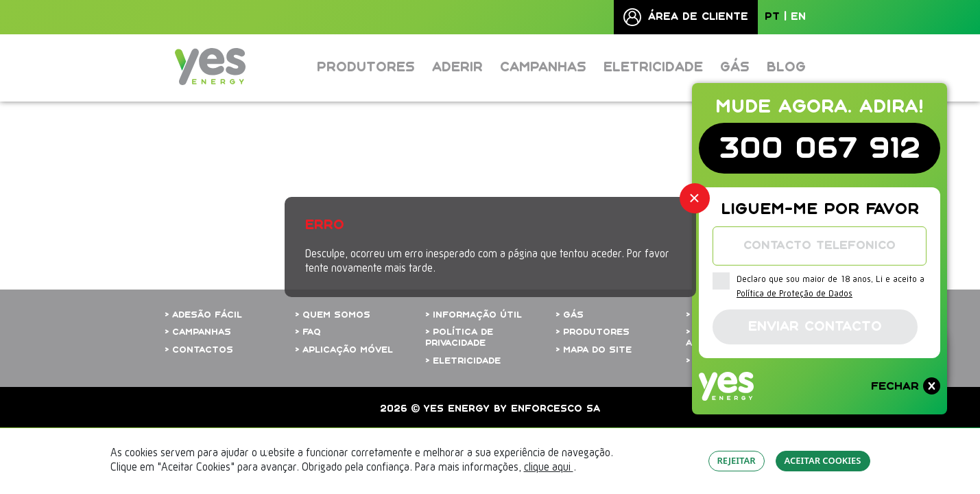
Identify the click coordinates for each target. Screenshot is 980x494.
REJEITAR (737, 460)
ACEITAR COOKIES (823, 460)
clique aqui (549, 468)
